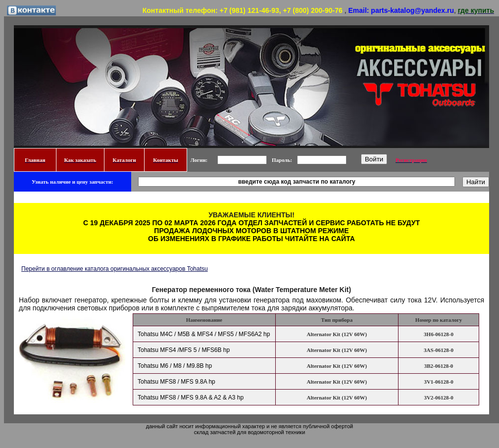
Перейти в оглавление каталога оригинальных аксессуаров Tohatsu (115, 269)
